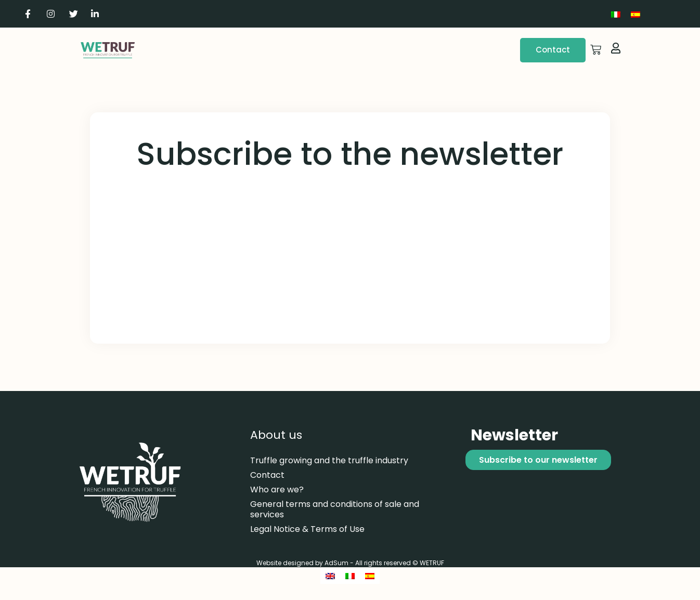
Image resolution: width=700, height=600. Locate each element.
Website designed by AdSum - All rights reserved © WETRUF (350, 563)
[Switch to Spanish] (636, 14)
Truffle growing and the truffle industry (329, 460)
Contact (267, 475)
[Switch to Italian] (616, 14)
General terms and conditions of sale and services (335, 509)
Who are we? (277, 490)
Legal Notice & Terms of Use (307, 529)
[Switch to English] (330, 576)
